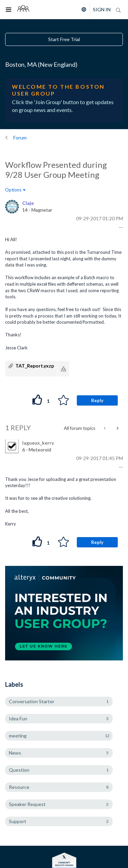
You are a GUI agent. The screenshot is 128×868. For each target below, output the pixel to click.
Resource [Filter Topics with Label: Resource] (19, 787)
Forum (20, 138)
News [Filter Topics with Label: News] (15, 753)
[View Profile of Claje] (28, 203)
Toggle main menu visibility (10, 5)
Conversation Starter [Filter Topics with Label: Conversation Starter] (32, 701)
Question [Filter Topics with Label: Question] (19, 770)
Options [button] (13, 190)
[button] (120, 227)
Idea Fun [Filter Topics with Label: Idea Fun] (18, 718)
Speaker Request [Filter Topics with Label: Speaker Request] (27, 804)
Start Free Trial (64, 39)
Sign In (102, 9)
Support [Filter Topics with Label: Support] (18, 821)
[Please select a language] (82, 10)
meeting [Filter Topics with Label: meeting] (18, 736)
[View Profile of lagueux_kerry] (38, 443)
